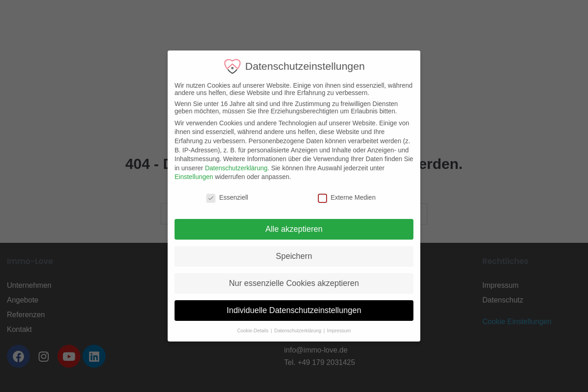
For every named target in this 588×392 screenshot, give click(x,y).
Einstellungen (188, 177)
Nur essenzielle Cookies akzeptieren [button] (288, 283)
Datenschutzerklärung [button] (292, 330)
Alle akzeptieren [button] (288, 229)
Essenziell (221, 197)
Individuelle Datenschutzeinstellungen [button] (288, 310)
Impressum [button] (333, 330)
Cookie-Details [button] (247, 330)
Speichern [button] (288, 256)
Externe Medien (340, 197)
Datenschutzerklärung (230, 168)
